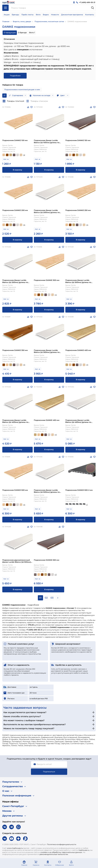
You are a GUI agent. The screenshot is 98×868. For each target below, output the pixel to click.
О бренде (22, 33)
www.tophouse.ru (15, 848)
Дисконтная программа (72, 15)
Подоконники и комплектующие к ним (22, 90)
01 (40, 598)
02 (46, 598)
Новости (55, 15)
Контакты (90, 15)
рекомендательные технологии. (54, 854)
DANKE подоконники (77, 21)
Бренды (15, 15)
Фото (38, 15)
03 (52, 598)
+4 (24, 225)
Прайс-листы (27, 15)
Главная (6, 21)
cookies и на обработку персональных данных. (61, 852)
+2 (24, 155)
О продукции (10, 33)
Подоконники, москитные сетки (49, 21)
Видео (46, 15)
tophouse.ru (84, 850)
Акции (7, 15)
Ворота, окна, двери (22, 21)
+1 (87, 505)
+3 (56, 574)
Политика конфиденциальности (62, 844)
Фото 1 (32, 33)
